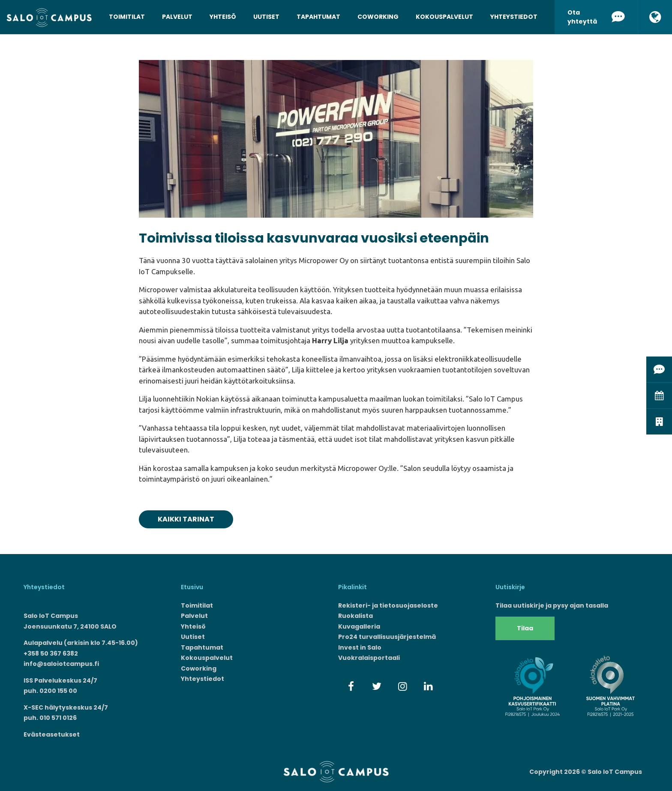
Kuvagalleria (359, 626)
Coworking (378, 17)
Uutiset (266, 17)
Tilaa (525, 628)
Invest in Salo (360, 647)
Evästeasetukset (52, 734)
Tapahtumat (318, 17)
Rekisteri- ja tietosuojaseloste (388, 605)
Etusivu (192, 587)
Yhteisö (223, 17)
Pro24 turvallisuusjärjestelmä (387, 637)
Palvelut (177, 17)
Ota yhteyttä (596, 17)
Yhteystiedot (514, 17)
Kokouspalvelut (444, 17)
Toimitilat (127, 17)
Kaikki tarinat (186, 519)
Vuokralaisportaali (369, 658)
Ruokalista (355, 616)
